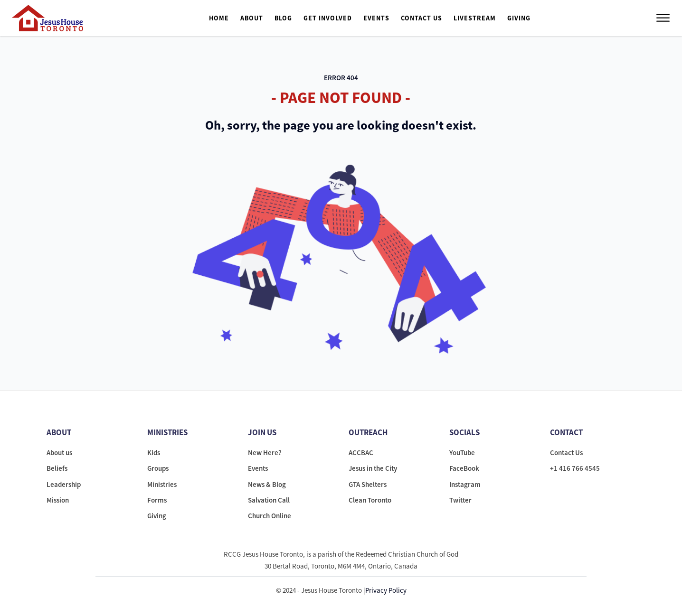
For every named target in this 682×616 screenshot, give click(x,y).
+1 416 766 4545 (575, 468)
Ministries (162, 484)
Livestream (475, 18)
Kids (154, 453)
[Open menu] (663, 18)
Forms (157, 500)
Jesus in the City (373, 468)
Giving (519, 18)
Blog (283, 18)
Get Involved (328, 18)
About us (59, 453)
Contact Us (422, 18)
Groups (158, 468)
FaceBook (464, 468)
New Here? (265, 453)
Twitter (460, 500)
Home (219, 18)
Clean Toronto (370, 500)
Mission (58, 500)
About (252, 18)
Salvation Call (269, 500)
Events (376, 18)
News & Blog (267, 484)
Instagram (465, 484)
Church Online (270, 516)
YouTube (462, 453)
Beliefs (57, 468)
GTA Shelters (368, 484)
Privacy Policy (386, 590)
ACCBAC (361, 453)
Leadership (64, 484)
